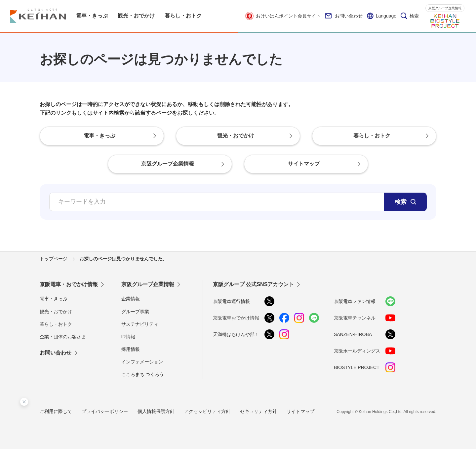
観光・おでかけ (56, 312)
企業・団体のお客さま (63, 337)
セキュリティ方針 (258, 411)
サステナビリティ (140, 324)
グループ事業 (135, 312)
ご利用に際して (56, 411)
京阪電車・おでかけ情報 (69, 284)
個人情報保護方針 (156, 411)
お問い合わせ (344, 16)
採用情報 (131, 349)
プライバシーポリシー (105, 411)
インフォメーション (142, 362)
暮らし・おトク (56, 324)
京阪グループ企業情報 (445, 8)
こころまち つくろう (143, 374)
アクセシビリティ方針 (207, 411)
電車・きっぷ (54, 299)
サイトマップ (300, 411)
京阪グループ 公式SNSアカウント (253, 284)
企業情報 (131, 299)
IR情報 (128, 337)
